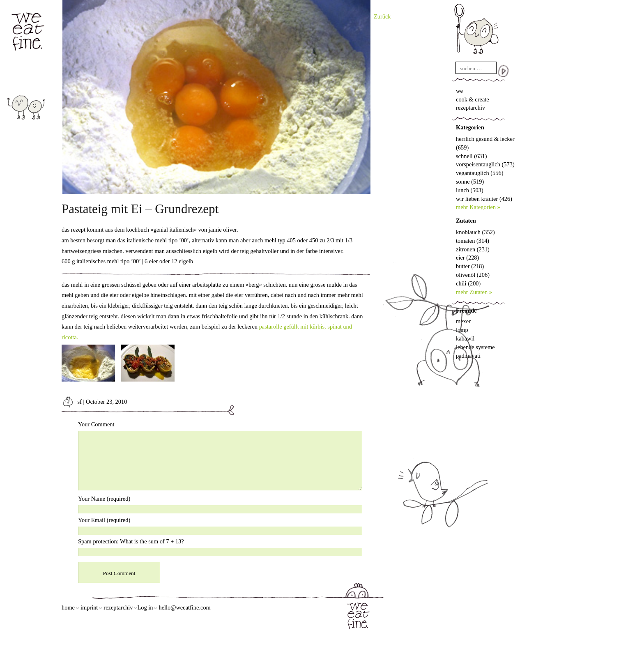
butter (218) (470, 266)
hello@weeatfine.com (184, 607)
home (68, 607)
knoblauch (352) (475, 232)
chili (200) (468, 283)
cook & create (473, 99)
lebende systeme (475, 347)
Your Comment (96, 424)
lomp (462, 330)
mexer (463, 321)
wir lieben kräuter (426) (484, 199)
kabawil (465, 338)
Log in (145, 607)
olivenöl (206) (473, 275)
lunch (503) (470, 190)
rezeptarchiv (470, 108)
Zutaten (466, 221)
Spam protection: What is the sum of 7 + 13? (131, 541)
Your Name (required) (104, 499)
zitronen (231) (473, 249)
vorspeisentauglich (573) (485, 164)
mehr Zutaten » (474, 292)
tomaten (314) (473, 241)
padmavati (468, 356)
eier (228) (467, 258)
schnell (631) (471, 156)
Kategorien (470, 127)
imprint (89, 607)
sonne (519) (470, 182)
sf (72, 402)
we (459, 91)
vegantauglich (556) (480, 173)
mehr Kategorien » (478, 207)
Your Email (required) (104, 520)
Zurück (382, 16)
